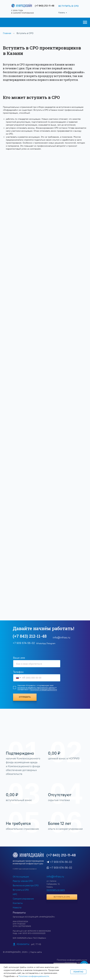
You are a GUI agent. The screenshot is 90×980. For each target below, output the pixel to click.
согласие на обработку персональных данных (36, 688)
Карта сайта (36, 952)
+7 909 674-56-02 (61, 862)
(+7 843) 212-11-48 (44, 6)
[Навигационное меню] (85, 22)
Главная (7, 33)
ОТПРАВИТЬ (25, 697)
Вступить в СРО (21, 890)
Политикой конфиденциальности (43, 690)
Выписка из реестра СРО (26, 886)
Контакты (18, 903)
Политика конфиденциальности (72, 960)
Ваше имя (19, 658)
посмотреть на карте (56, 890)
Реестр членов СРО (23, 881)
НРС (15, 894)
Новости (17, 908)
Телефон (18, 672)
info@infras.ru (61, 637)
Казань (62, 13)
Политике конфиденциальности (34, 976)
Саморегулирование (23, 899)
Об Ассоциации (21, 877)
